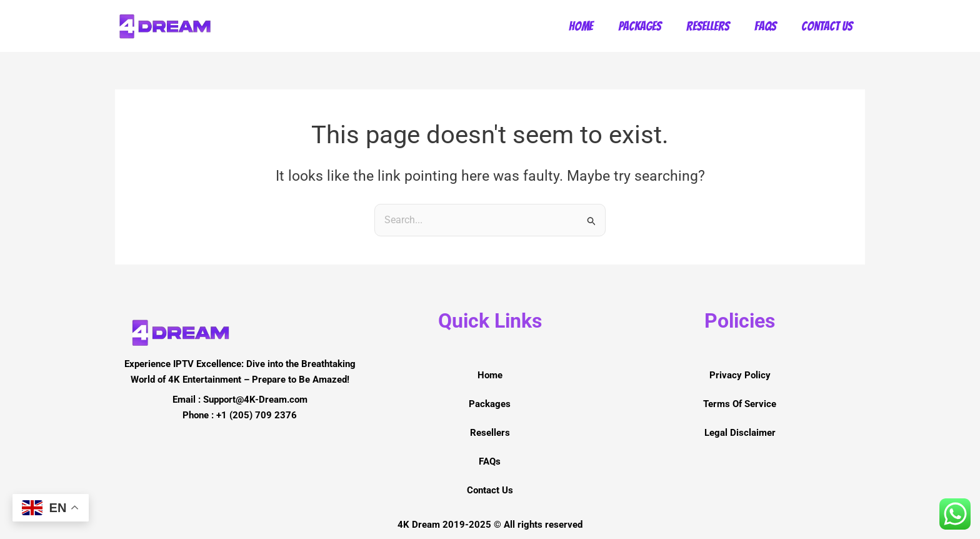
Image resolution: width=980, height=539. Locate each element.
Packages (640, 26)
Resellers (708, 26)
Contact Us (827, 26)
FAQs (765, 26)
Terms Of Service (740, 404)
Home (581, 26)
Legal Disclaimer (740, 433)
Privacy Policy (740, 375)
